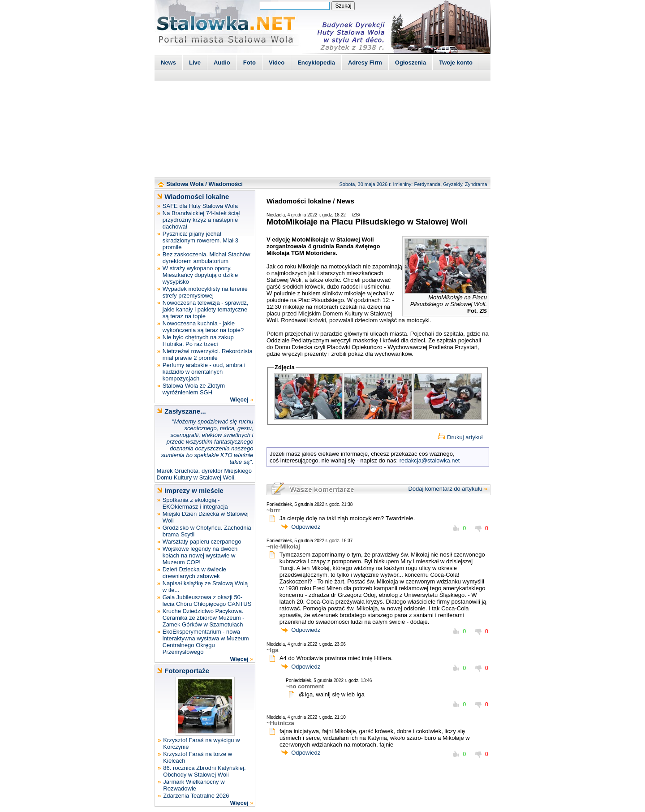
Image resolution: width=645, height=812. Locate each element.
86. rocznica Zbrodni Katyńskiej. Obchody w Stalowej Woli (204, 771)
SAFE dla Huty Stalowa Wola (200, 206)
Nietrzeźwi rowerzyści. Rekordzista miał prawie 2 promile (208, 354)
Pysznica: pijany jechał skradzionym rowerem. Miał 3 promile (200, 240)
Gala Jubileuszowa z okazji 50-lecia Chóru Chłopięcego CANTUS (207, 600)
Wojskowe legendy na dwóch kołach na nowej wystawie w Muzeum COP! (200, 555)
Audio (222, 63)
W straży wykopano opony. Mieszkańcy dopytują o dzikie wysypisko (200, 275)
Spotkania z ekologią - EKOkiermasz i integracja (195, 503)
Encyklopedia (316, 63)
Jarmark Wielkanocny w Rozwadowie (194, 785)
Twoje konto (456, 63)
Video (277, 63)
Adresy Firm (365, 63)
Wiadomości (226, 184)
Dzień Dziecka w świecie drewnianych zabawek (194, 573)
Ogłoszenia (411, 63)
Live (195, 63)
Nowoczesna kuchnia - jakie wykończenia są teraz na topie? (203, 327)
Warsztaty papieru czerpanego (202, 542)
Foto (249, 63)
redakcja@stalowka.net (430, 460)
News (168, 63)
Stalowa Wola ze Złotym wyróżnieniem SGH (194, 389)
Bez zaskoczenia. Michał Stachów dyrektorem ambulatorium (206, 258)
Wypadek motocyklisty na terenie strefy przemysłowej (205, 292)
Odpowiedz (306, 527)
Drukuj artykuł (465, 437)
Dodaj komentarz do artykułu (445, 489)
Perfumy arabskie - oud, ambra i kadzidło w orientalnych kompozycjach (204, 372)
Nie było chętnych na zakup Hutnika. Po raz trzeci (198, 341)
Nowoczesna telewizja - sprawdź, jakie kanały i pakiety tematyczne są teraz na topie (205, 309)
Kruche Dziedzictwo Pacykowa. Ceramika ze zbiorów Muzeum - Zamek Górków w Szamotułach (204, 618)
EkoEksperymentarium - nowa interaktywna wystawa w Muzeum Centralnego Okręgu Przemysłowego (206, 642)
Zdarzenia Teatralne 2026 (196, 796)
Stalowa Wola (185, 184)
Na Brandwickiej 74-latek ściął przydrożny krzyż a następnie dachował (201, 220)
